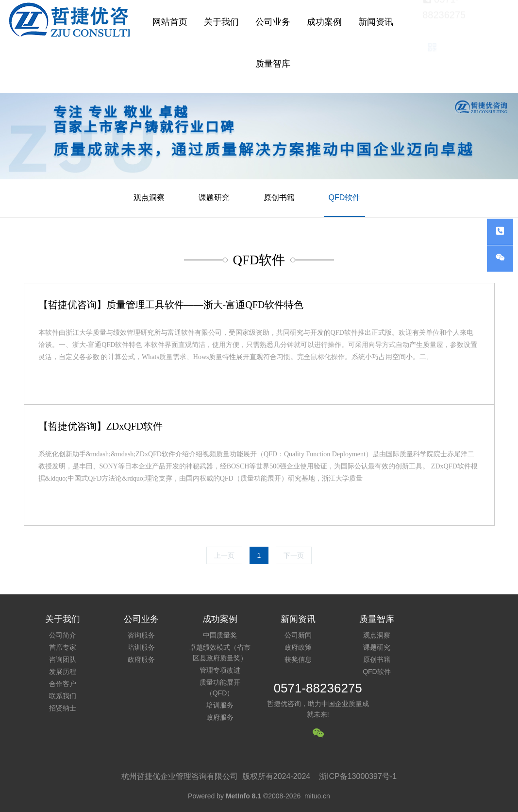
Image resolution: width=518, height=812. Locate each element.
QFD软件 (345, 198)
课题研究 (214, 198)
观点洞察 (149, 198)
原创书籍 (279, 198)
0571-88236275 (318, 688)
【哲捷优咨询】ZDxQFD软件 (101, 426)
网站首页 (170, 22)
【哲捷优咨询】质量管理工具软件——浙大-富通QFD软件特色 (171, 305)
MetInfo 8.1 (243, 796)
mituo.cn (317, 796)
